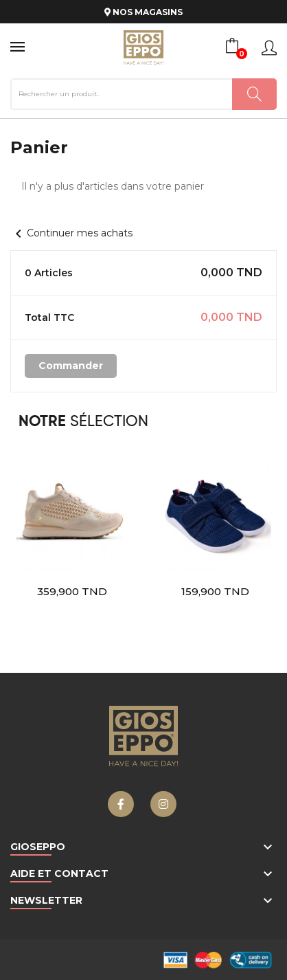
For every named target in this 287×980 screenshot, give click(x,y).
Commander (71, 366)
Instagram (163, 804)
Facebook (121, 804)
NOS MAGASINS (143, 12)
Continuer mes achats (71, 233)
